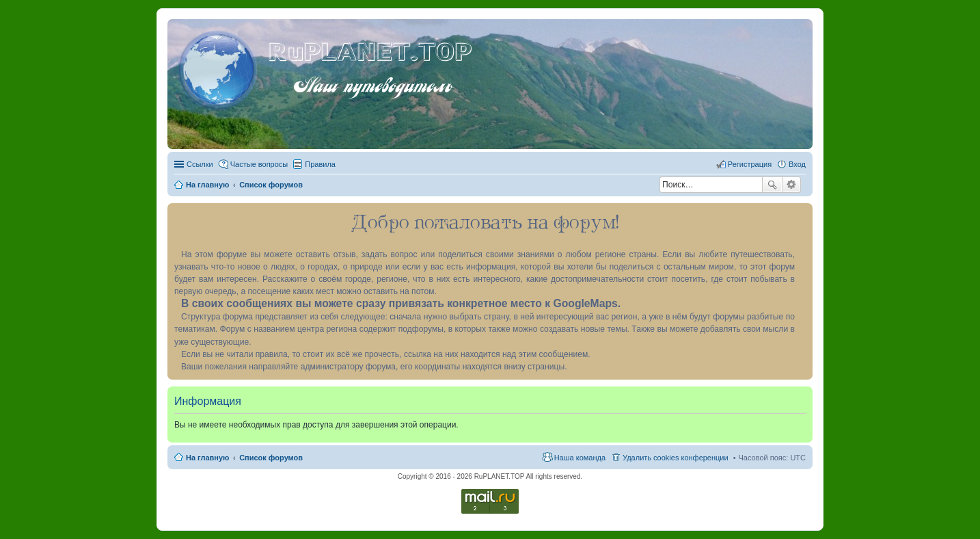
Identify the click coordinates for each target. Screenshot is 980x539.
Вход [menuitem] (797, 164)
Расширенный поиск (792, 185)
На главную (207, 458)
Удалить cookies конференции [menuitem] (676, 458)
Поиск (772, 185)
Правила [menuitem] (320, 164)
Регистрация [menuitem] (750, 164)
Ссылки (200, 164)
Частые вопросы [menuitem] (259, 164)
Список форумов (271, 458)
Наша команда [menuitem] (580, 458)
